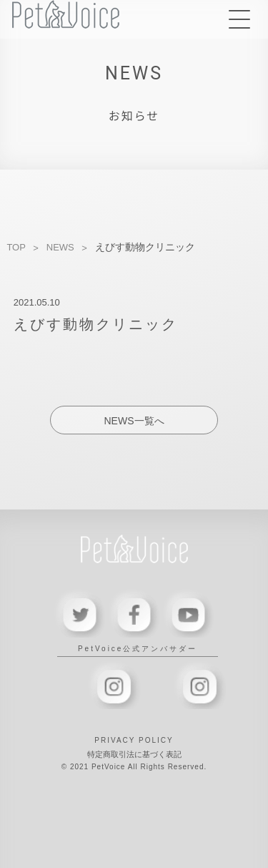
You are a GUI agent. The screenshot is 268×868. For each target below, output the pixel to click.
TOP (16, 247)
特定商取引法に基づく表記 (134, 754)
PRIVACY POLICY (134, 740)
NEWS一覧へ (134, 421)
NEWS (60, 247)
